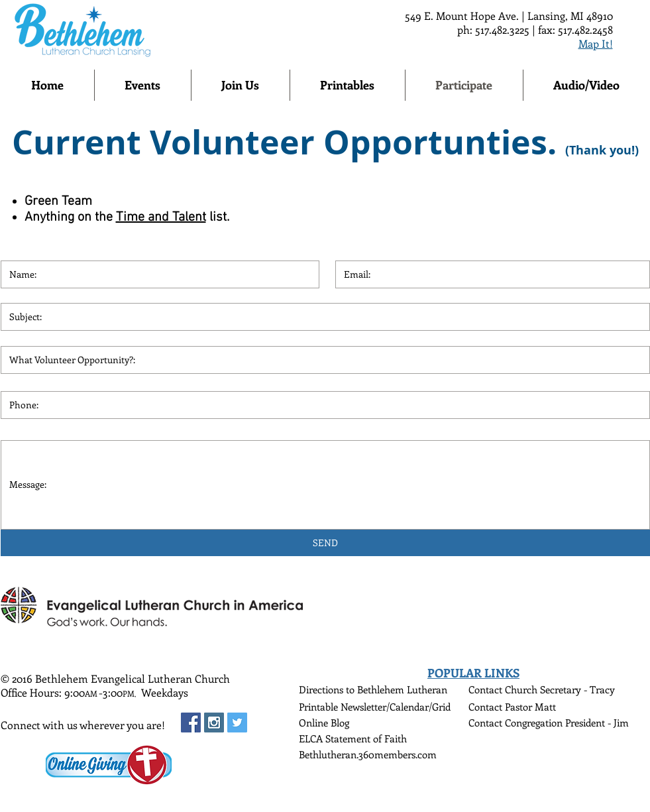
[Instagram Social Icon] (214, 723)
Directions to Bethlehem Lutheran (373, 689)
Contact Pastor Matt (512, 707)
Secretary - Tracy (577, 689)
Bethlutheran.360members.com (368, 754)
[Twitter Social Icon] (237, 723)
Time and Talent (161, 217)
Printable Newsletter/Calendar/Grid (375, 707)
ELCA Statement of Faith (353, 738)
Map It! (596, 43)
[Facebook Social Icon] (191, 723)
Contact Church (504, 689)
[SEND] (325, 543)
